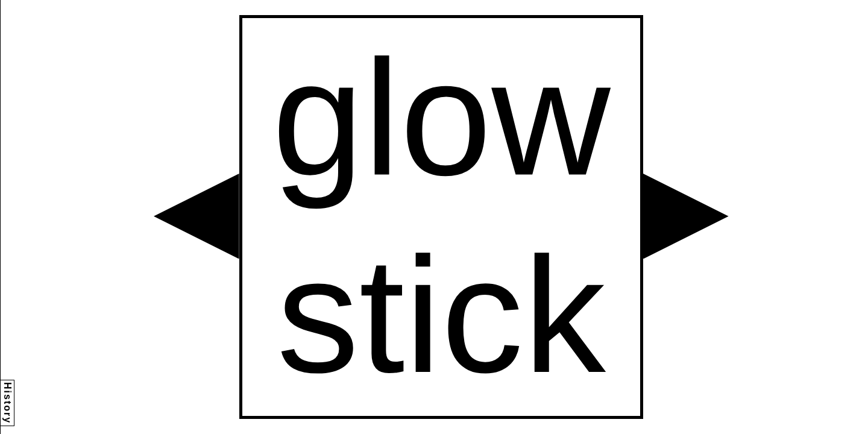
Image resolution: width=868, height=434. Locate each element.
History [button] (8, 403)
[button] (197, 216)
